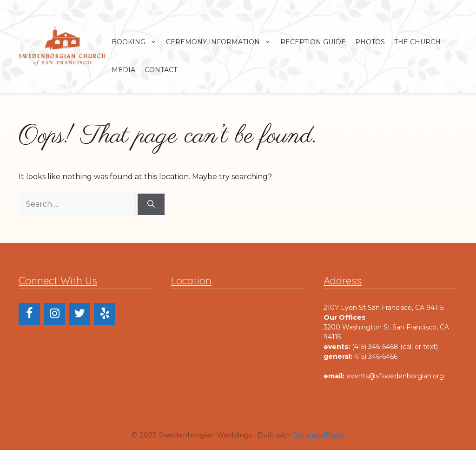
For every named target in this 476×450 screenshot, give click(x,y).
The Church (417, 42)
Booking (136, 42)
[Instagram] (54, 314)
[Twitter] (79, 314)
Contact (161, 70)
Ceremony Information (221, 42)
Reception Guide (313, 42)
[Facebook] (29, 314)
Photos (370, 42)
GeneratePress (318, 435)
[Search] (151, 204)
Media (123, 70)
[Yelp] (105, 314)
